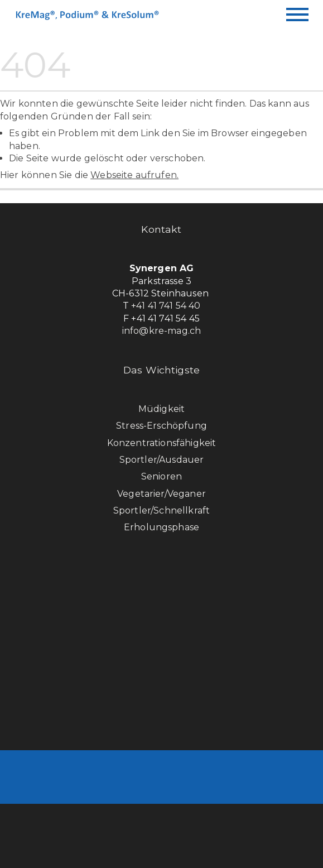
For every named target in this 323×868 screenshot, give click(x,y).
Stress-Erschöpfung (161, 426)
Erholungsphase (161, 527)
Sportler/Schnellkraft (161, 510)
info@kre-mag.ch (161, 331)
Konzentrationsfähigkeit (162, 443)
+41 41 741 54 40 (166, 306)
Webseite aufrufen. (134, 175)
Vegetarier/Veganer (161, 494)
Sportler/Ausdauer (162, 460)
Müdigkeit (161, 409)
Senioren (161, 476)
